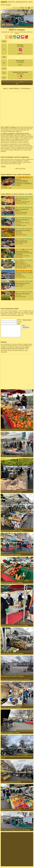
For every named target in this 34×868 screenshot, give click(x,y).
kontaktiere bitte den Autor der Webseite (12, 349)
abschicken (26, 327)
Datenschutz (27, 320)
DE (29, 8)
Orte (30, 2)
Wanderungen (21, 2)
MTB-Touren (6, 5)
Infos (22, 8)
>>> (17, 8)
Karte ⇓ (6, 88)
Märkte (4, 2)
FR (26, 8)
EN (32, 8)
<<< (14, 8)
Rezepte (11, 2)
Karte (17, 138)
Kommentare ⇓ (26, 88)
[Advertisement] (17, 109)
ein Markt (8, 25)
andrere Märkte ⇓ (15, 88)
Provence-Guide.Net (19, 12)
